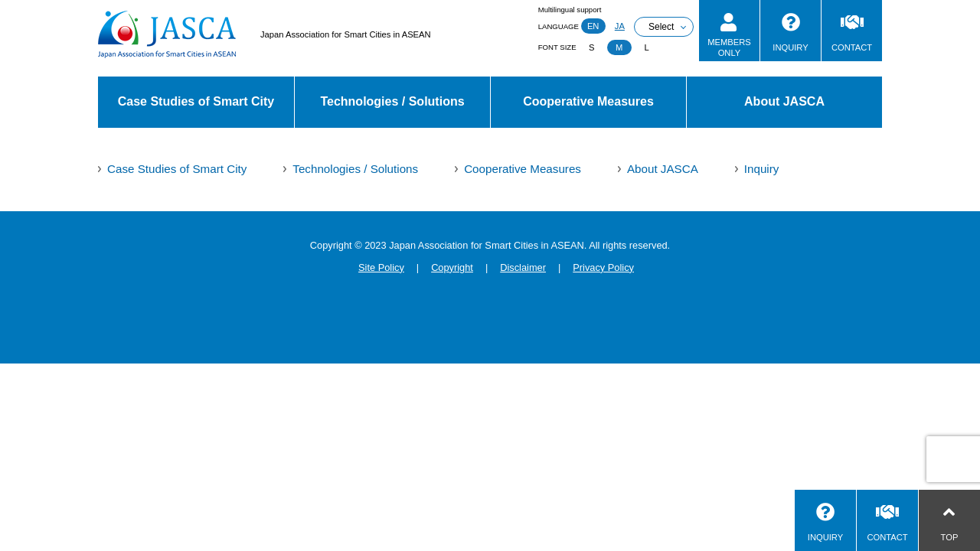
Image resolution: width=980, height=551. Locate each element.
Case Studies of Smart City (196, 101)
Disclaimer (523, 267)
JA (620, 26)
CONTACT (852, 47)
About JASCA (784, 101)
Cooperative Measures (588, 101)
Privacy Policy (603, 267)
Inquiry (762, 169)
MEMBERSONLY (729, 47)
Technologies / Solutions (392, 101)
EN (593, 26)
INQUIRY (790, 47)
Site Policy (381, 267)
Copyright (452, 267)
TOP (950, 537)
